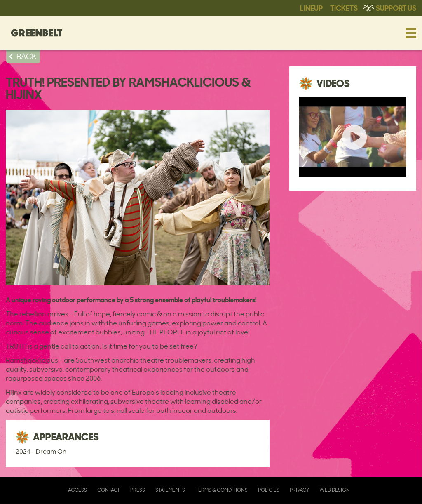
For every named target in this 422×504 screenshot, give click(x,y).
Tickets (344, 7)
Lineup (311, 7)
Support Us (396, 7)
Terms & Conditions (222, 490)
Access (77, 490)
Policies (269, 490)
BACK (27, 56)
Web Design (335, 490)
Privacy (299, 490)
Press (138, 490)
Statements (170, 490)
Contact (109, 490)
